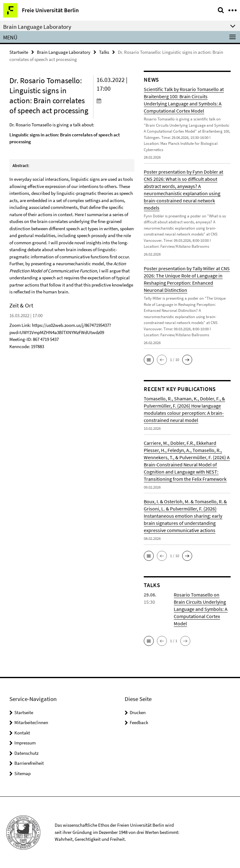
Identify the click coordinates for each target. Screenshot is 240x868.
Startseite (19, 52)
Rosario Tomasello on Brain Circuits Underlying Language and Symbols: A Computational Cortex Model (201, 609)
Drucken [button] (138, 712)
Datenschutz (26, 753)
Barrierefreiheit (29, 763)
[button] (149, 360)
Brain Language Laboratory (64, 52)
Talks (104, 52)
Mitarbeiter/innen (31, 722)
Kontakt (22, 733)
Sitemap (22, 773)
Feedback (139, 722)
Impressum (25, 743)
